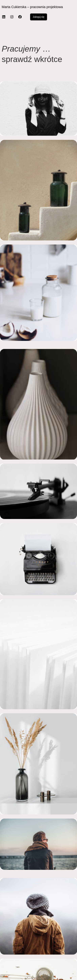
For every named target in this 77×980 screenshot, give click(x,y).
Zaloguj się (39, 17)
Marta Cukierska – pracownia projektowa (32, 7)
